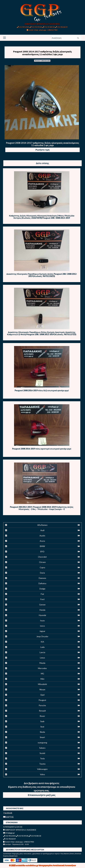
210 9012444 (23, 27)
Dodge (42, 589)
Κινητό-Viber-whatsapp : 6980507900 (42, 30)
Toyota (42, 764)
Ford (42, 599)
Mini (42, 679)
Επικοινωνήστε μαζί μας (42, 795)
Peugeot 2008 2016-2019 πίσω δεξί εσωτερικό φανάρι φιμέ (42, 390)
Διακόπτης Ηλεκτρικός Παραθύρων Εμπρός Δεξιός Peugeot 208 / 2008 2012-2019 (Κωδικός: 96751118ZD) (42, 275)
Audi (42, 530)
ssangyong (42, 743)
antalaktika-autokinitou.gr (27, 865)
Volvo (42, 774)
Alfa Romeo (42, 525)
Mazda (42, 663)
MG (42, 674)
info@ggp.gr (9, 833)
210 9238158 (49, 27)
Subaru (42, 748)
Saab (42, 721)
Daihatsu (42, 583)
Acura (42, 541)
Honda (42, 610)
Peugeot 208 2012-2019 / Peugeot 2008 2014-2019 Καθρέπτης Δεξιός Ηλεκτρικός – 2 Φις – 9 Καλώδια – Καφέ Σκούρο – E (42, 508)
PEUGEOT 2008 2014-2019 (42, 61)
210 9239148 (36, 27)
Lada (42, 647)
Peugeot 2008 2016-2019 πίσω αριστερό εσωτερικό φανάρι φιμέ (42, 449)
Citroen (42, 562)
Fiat (42, 594)
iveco (42, 626)
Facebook (8, 813)
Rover (42, 716)
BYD (42, 552)
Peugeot (42, 700)
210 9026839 (61, 27)
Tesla (42, 758)
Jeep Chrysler (42, 636)
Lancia (42, 652)
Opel (42, 695)
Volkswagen (42, 769)
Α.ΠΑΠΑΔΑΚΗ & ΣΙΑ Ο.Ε (13, 827)
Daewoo (42, 578)
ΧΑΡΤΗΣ (8, 817)
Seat (42, 727)
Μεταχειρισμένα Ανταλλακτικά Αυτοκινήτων (57, 865)
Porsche (42, 705)
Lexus (42, 658)
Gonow (42, 605)
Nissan (42, 689)
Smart (42, 737)
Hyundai (42, 615)
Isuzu (42, 620)
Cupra (42, 567)
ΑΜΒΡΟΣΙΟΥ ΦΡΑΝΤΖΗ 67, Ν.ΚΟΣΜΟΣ (42, 24)
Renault (42, 711)
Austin (42, 536)
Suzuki (42, 753)
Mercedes (42, 668)
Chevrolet (42, 557)
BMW (42, 546)
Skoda (42, 732)
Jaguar (42, 631)
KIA (42, 642)
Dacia (42, 573)
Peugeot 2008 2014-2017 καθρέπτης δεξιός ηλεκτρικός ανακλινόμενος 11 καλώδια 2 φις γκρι (42, 53)
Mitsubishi (42, 684)
